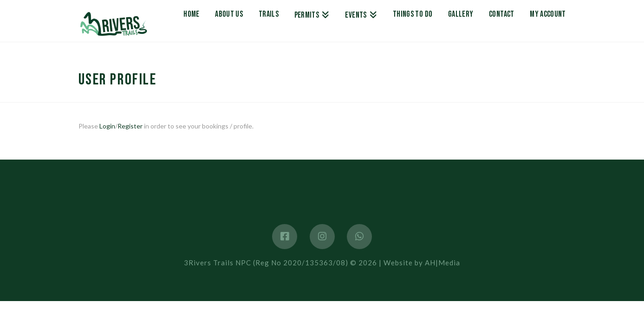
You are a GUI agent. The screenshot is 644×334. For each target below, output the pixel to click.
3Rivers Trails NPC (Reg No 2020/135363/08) (266, 263)
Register (130, 126)
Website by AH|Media (422, 263)
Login (107, 126)
